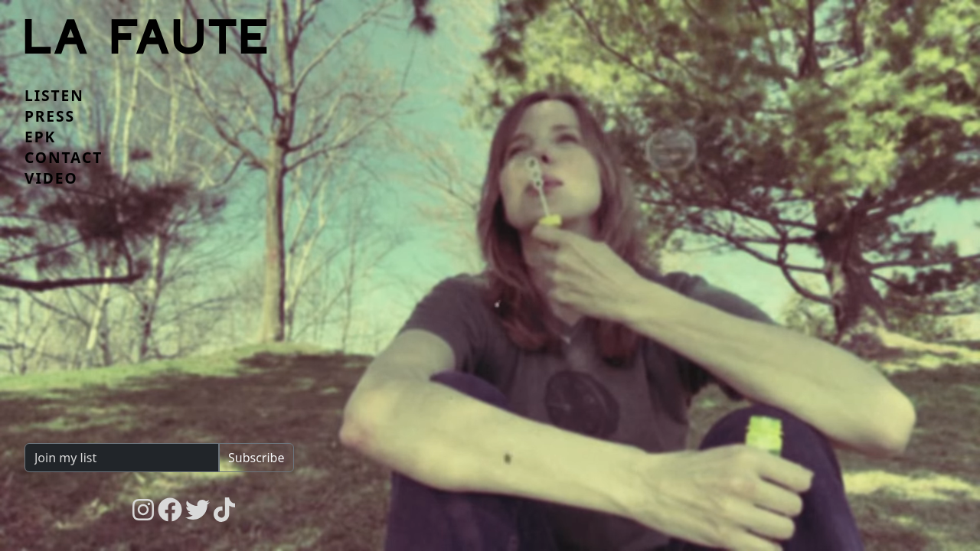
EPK (40, 137)
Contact (64, 158)
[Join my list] (122, 458)
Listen (54, 96)
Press (50, 116)
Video (51, 178)
